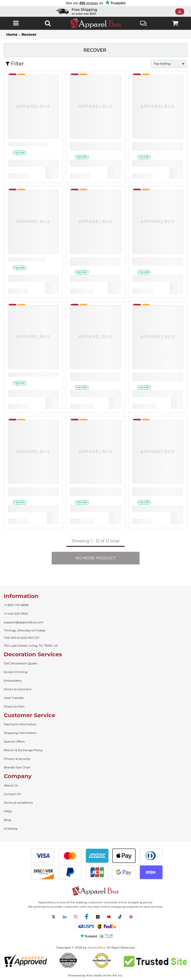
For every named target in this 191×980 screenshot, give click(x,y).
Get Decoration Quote (21, 663)
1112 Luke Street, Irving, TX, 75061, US (31, 646)
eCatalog (11, 828)
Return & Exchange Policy (23, 750)
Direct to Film (14, 706)
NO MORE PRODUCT (95, 558)
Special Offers (14, 741)
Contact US (12, 794)
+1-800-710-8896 (16, 605)
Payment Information (20, 724)
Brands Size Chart (17, 767)
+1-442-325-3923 (16, 614)
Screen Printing (16, 672)
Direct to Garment (18, 689)
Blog (7, 820)
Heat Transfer (14, 698)
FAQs (8, 811)
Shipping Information (20, 733)
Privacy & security (17, 759)
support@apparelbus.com (24, 622)
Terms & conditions (18, 803)
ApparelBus (96, 947)
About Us (11, 785)
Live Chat (143, 24)
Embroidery (13, 681)
